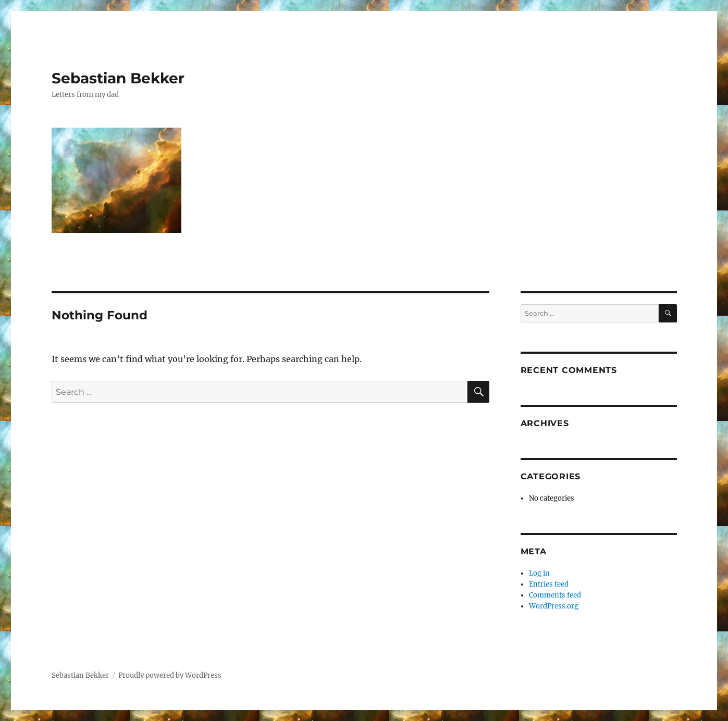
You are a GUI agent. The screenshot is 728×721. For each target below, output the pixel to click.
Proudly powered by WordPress (170, 675)
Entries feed (549, 584)
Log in (539, 573)
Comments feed (555, 595)
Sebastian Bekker (118, 78)
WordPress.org (554, 606)
